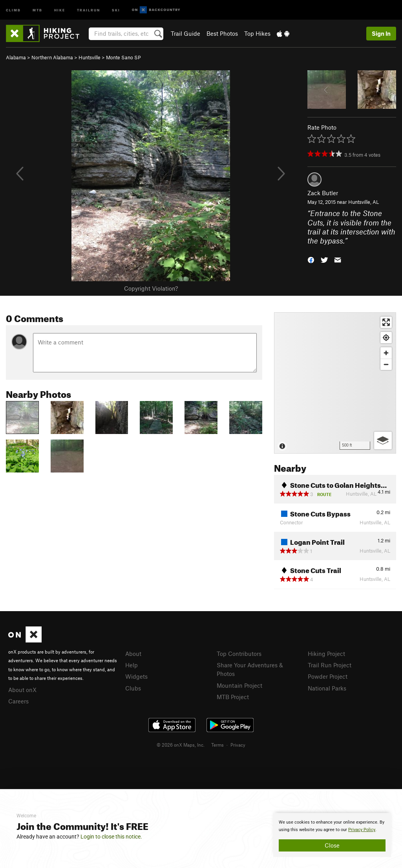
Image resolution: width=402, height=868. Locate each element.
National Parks (327, 688)
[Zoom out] (386, 364)
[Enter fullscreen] (386, 322)
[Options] (383, 440)
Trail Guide (185, 33)
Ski (116, 10)
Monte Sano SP (123, 57)
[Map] (335, 383)
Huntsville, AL (364, 202)
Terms (217, 745)
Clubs (133, 688)
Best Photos (222, 33)
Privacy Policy (362, 830)
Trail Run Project (330, 665)
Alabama (16, 57)
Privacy (238, 745)
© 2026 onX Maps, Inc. (181, 745)
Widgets (136, 676)
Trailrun (89, 10)
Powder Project (328, 676)
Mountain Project (239, 685)
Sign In (381, 33)
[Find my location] (386, 338)
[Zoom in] (386, 353)
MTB (37, 10)
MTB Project (233, 697)
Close (332, 845)
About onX (22, 690)
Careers (18, 701)
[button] (311, 259)
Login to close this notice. (111, 837)
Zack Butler (323, 193)
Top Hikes (257, 33)
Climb (13, 10)
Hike (60, 10)
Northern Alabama (52, 57)
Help (132, 665)
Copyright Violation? (151, 288)
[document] (332, 835)
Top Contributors (239, 654)
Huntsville (90, 57)
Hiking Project (326, 654)
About (133, 654)
